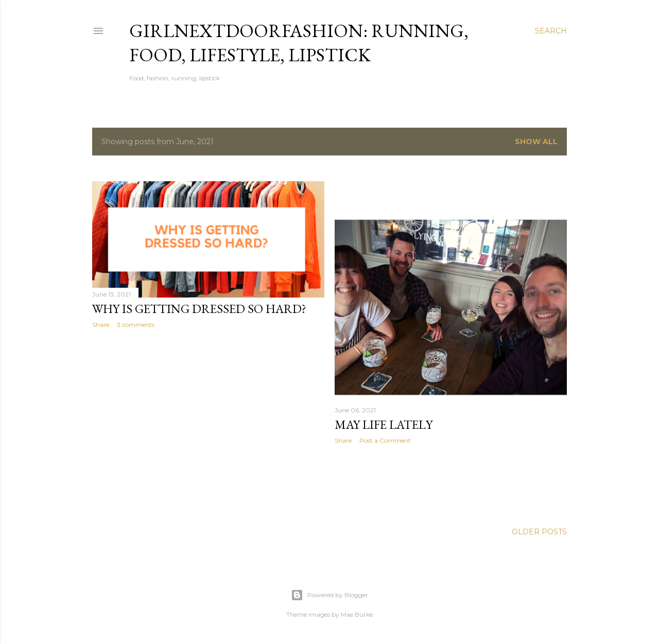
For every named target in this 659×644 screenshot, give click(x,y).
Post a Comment (385, 440)
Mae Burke (357, 614)
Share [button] (101, 325)
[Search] (551, 31)
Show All (536, 142)
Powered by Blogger (329, 595)
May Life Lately (384, 424)
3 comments (136, 325)
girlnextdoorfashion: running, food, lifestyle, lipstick (299, 43)
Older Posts (539, 532)
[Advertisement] (208, 426)
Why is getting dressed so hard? (199, 309)
